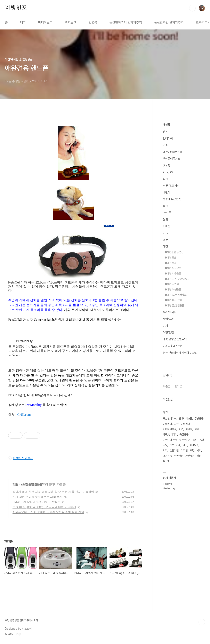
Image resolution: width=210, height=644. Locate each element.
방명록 (93, 22)
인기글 (178, 386)
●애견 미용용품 (173, 274)
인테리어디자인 (171, 424)
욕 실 (166, 206)
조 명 (166, 240)
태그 (23, 22)
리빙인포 (16, 8)
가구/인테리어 (170, 434)
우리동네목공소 (171, 159)
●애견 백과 (171, 263)
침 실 (166, 179)
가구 (185, 445)
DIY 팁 (167, 165)
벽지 (199, 450)
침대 (197, 429)
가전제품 (190, 456)
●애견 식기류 (172, 284)
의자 (165, 450)
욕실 (202, 440)
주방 (165, 445)
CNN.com (24, 415)
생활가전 (174, 450)
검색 (192, 8)
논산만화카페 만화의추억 (126, 22)
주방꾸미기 (185, 440)
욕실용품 (184, 434)
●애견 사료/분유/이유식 (177, 279)
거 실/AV (168, 172)
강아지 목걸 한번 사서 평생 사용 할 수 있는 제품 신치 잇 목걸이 (53, 492)
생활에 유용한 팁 (172, 199)
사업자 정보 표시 (21, 458)
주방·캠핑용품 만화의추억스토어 (21, 620)
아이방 (167, 226)
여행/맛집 (168, 332)
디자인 (184, 450)
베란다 (167, 192)
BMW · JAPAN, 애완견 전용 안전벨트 (36, 502)
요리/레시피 (169, 312)
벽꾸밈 (166, 461)
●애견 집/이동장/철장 (176, 295)
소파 (195, 440)
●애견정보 (170, 258)
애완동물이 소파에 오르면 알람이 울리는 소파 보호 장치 (48, 512)
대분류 (167, 125)
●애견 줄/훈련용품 (32, 484)
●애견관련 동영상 (174, 252)
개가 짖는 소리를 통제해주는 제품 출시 (37, 497)
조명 (192, 450)
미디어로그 (45, 22)
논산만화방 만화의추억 (169, 22)
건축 (165, 145)
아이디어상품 (170, 429)
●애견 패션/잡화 (173, 300)
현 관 (166, 219)
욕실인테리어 (170, 419)
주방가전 (179, 456)
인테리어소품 (185, 419)
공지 (165, 326)
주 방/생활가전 (171, 186)
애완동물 (194, 445)
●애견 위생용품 (173, 290)
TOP (202, 622)
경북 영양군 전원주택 (175, 339)
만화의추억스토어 (173, 346)
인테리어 (168, 138)
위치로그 (71, 22)
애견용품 (167, 456)
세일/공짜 (168, 319)
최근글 (167, 386)
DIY (172, 445)
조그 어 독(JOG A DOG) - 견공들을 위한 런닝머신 (44, 507)
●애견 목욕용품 (173, 268)
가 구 (166, 233)
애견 (16, 484)
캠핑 (165, 132)
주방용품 (199, 419)
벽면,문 (167, 213)
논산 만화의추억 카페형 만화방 (180, 353)
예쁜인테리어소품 (173, 152)
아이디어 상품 (170, 440)
